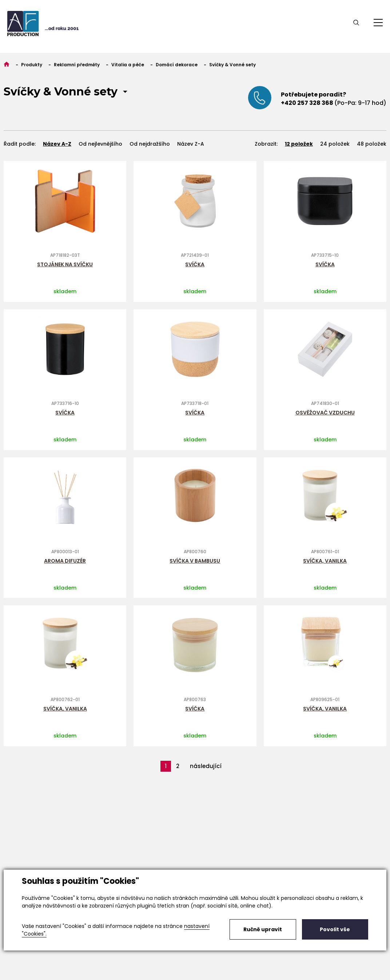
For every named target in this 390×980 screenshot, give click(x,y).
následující (206, 766)
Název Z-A (191, 144)
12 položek (299, 144)
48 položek (372, 144)
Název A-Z (57, 144)
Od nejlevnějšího (100, 144)
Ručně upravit (263, 929)
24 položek (335, 144)
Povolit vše (335, 929)
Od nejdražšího (150, 144)
